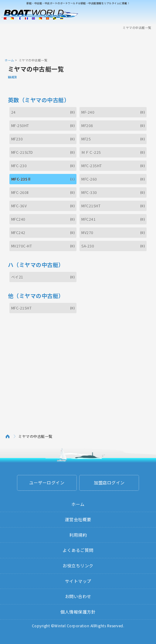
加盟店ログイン (109, 483)
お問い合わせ (78, 596)
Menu (148, 15)
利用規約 (78, 535)
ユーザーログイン (47, 483)
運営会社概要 (78, 519)
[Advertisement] (78, 43)
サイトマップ (78, 581)
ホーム (9, 60)
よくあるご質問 (78, 550)
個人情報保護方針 (78, 612)
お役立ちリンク (78, 566)
